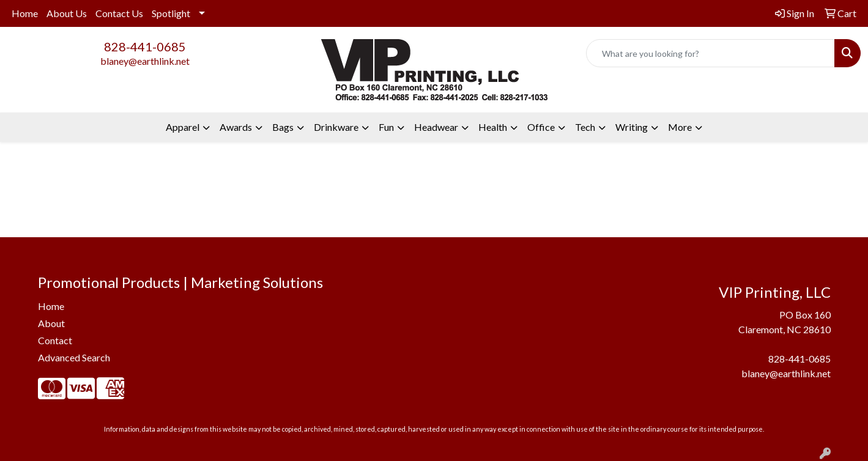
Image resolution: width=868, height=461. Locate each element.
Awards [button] (236, 127)
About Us (67, 13)
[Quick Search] (710, 53)
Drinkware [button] (336, 127)
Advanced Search (74, 357)
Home (25, 13)
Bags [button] (283, 127)
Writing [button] (632, 127)
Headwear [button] (436, 127)
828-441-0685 (145, 46)
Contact (55, 340)
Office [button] (541, 127)
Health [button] (493, 127)
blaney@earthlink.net (145, 61)
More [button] (680, 127)
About (51, 323)
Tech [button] (585, 127)
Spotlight (171, 13)
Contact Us (119, 13)
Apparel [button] (183, 127)
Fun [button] (386, 127)
